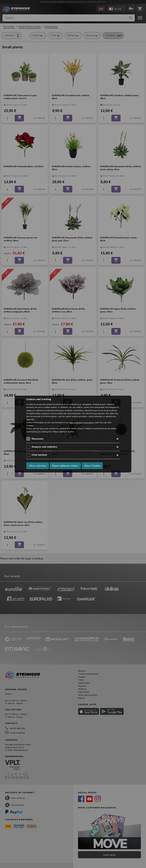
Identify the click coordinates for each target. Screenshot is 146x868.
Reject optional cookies (65, 466)
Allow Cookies (92, 466)
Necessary (38, 439)
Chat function (39, 455)
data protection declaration (81, 423)
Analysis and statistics (44, 447)
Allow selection (38, 466)
